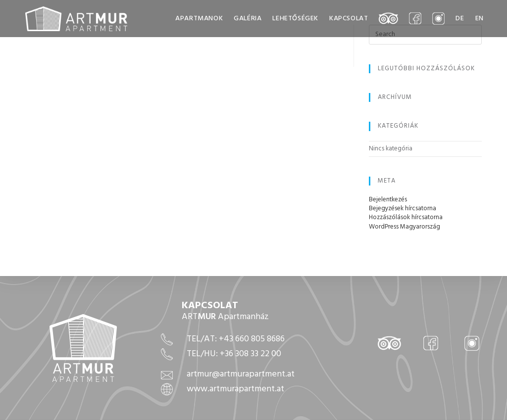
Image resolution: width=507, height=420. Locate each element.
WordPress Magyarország (405, 227)
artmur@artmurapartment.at (241, 374)
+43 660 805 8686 (252, 339)
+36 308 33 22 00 (251, 354)
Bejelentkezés (388, 200)
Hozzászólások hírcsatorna (406, 217)
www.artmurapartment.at (235, 389)
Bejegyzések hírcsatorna (403, 209)
